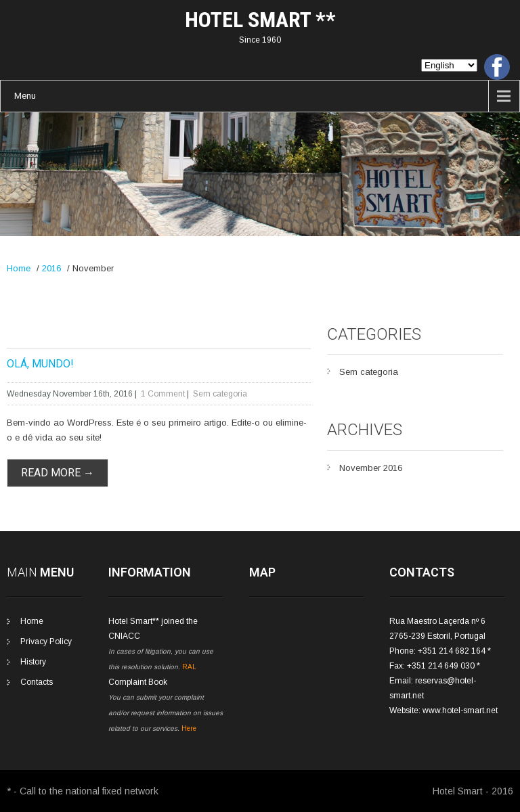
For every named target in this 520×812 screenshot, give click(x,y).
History (33, 662)
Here (189, 728)
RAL (189, 667)
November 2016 (371, 468)
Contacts (37, 682)
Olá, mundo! (40, 364)
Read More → (58, 473)
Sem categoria (220, 394)
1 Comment (163, 394)
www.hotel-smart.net (460, 710)
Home (19, 268)
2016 (51, 268)
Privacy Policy (46, 641)
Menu (25, 96)
